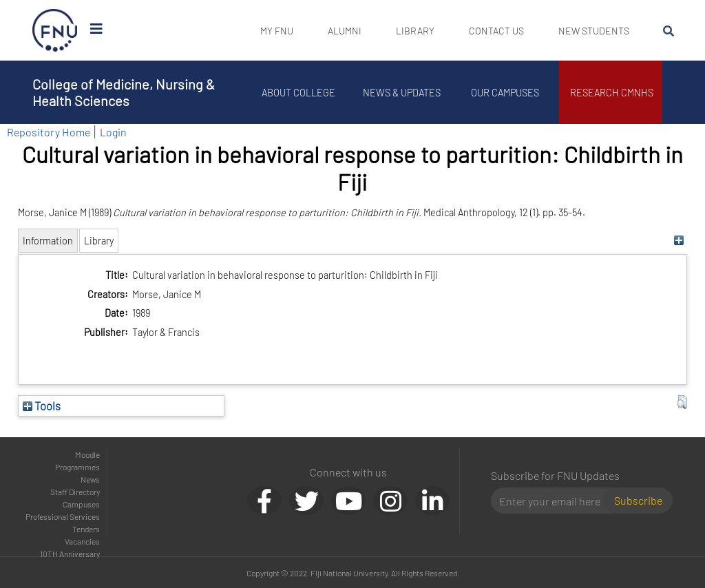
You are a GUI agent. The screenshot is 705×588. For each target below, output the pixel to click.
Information (48, 241)
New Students (594, 31)
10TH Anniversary (70, 554)
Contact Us (496, 31)
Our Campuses (508, 93)
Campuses (81, 504)
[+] (678, 241)
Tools (42, 406)
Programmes (77, 467)
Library (415, 31)
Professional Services (63, 516)
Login (113, 132)
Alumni (345, 31)
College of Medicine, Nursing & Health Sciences (124, 92)
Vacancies (82, 541)
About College (301, 93)
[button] (682, 402)
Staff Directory (75, 492)
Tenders (86, 529)
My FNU (277, 31)
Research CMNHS (614, 93)
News (90, 479)
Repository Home (49, 132)
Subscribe (638, 500)
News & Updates (404, 93)
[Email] (553, 501)
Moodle (87, 454)
